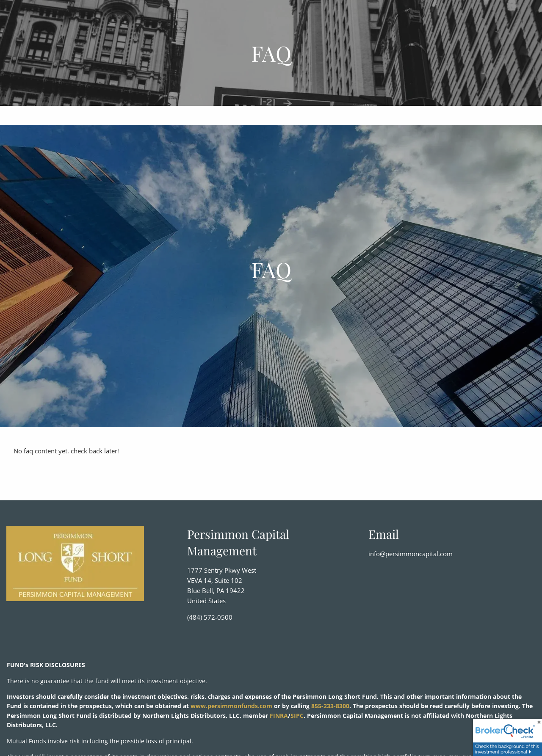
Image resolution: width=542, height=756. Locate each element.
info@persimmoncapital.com (411, 554)
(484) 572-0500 (210, 617)
